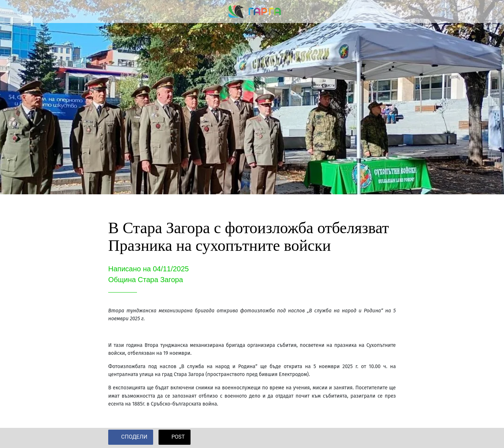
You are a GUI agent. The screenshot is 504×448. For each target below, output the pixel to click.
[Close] (12, 12)
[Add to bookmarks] (387, 438)
